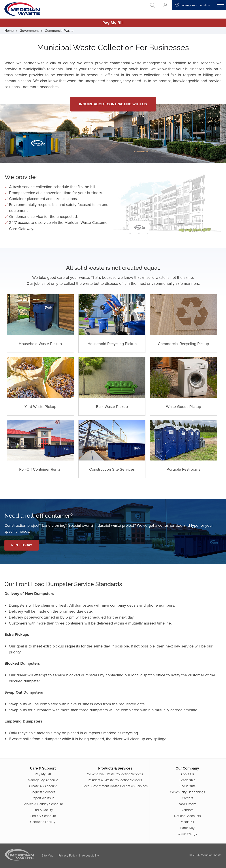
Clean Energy (187, 834)
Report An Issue (43, 798)
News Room (187, 804)
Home (9, 30)
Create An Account (43, 786)
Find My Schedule (43, 816)
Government (29, 30)
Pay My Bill (113, 23)
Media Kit (187, 822)
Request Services (43, 792)
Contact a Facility (43, 822)
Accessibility (90, 855)
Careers (187, 798)
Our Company (187, 768)
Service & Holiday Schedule (43, 804)
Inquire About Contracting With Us (113, 104)
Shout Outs (187, 786)
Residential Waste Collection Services (115, 780)
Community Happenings (187, 792)
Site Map (48, 855)
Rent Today (22, 545)
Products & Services (115, 768)
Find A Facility (43, 810)
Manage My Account (43, 780)
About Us (187, 774)
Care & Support (43, 768)
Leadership (187, 780)
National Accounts (187, 816)
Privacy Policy (68, 855)
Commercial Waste (59, 30)
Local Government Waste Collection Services (115, 786)
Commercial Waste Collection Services (115, 774)
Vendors (187, 810)
